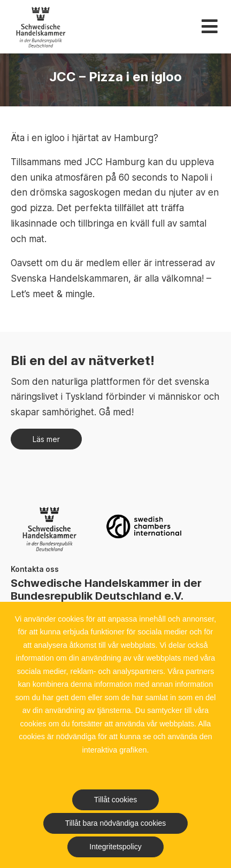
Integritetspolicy (115, 847)
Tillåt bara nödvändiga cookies (116, 823)
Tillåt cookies (115, 800)
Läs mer (46, 439)
